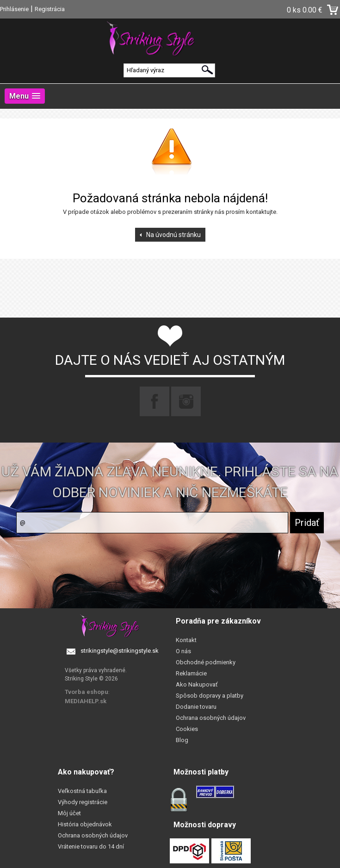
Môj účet (69, 813)
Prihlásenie (14, 9)
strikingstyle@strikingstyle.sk (120, 651)
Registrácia (50, 9)
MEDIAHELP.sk (86, 701)
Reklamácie (191, 673)
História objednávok (85, 824)
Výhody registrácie (83, 802)
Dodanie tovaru (196, 707)
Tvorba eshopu (87, 692)
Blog (182, 740)
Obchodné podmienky (206, 662)
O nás (183, 651)
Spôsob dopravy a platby (210, 696)
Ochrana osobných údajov (211, 718)
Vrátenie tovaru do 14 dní (91, 846)
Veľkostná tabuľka (82, 791)
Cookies (187, 729)
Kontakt (186, 640)
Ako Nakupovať (197, 684)
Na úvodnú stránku (173, 235)
